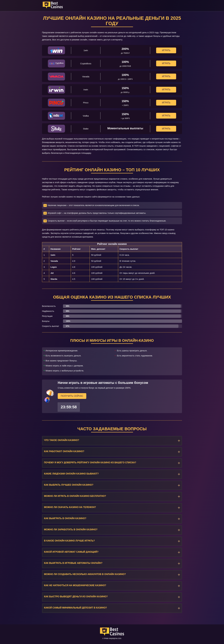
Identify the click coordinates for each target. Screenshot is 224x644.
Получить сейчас (72, 396)
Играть (166, 50)
